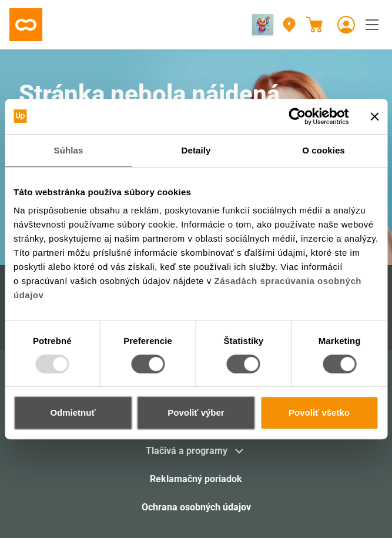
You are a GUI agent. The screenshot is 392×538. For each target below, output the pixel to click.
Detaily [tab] (196, 150)
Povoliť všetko (319, 412)
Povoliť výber (196, 412)
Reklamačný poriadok (196, 479)
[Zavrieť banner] (374, 116)
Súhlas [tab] (69, 150)
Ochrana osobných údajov (196, 507)
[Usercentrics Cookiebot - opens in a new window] (297, 116)
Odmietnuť (73, 412)
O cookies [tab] (324, 150)
